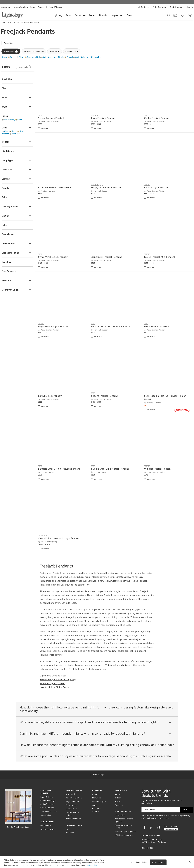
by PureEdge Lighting (47, 191)
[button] (29, 57)
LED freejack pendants (115, 665)
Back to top (97, 774)
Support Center (37, 7)
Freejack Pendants (35, 22)
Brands (103, 15)
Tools (68, 829)
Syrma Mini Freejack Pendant (53, 257)
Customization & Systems (72, 813)
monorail (44, 639)
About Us (96, 794)
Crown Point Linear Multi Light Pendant (59, 538)
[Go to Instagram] (159, 827)
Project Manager (72, 801)
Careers (95, 805)
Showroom (6, 7)
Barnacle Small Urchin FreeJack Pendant (59, 468)
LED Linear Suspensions (124, 835)
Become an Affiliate (97, 810)
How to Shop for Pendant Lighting (58, 679)
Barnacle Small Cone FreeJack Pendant (111, 326)
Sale (129, 15)
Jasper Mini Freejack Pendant (107, 257)
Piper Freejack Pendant (103, 118)
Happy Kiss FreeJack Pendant (107, 188)
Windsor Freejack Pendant (158, 468)
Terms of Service (157, 818)
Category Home (6, 22)
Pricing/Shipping (47, 804)
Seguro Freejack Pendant (51, 118)
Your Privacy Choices (49, 811)
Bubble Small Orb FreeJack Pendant (110, 468)
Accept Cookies (158, 862)
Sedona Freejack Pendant (105, 396)
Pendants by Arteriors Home (124, 826)
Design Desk (70, 794)
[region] (97, 862)
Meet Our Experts (99, 801)
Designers (119, 805)
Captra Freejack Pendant (157, 118)
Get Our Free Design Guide (19, 827)
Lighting (57, 15)
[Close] (190, 862)
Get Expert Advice (48, 829)
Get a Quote (46, 825)
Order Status (45, 815)
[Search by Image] (176, 15)
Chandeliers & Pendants (20, 22)
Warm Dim (8, 43)
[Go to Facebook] (145, 827)
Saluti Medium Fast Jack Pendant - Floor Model (165, 397)
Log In (190, 7)
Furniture (80, 15)
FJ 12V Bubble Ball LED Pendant (55, 188)
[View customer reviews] (171, 827)
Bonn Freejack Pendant (50, 396)
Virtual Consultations (74, 798)
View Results (24, 67)
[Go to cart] (190, 14)
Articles (118, 794)
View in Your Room (73, 818)
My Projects (143, 7)
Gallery (118, 798)
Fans (69, 15)
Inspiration (117, 15)
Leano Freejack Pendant (157, 326)
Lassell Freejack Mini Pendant (160, 257)
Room (92, 15)
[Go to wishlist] (183, 15)
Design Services (21, 7)
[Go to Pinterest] (151, 827)
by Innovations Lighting (48, 541)
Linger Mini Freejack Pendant (54, 326)
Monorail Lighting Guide (52, 683)
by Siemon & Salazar (99, 191)
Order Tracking (159, 7)
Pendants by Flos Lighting (125, 831)
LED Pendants (121, 815)
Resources (70, 833)
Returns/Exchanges (48, 800)
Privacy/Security (47, 808)
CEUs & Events (71, 808)
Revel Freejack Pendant (157, 188)
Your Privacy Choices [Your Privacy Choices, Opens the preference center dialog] (139, 862)
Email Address (149, 809)
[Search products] (169, 15)
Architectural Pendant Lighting (124, 820)
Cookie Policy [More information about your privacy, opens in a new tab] (91, 865)
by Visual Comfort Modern (49, 122)
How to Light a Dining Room (54, 687)
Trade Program (176, 7)
